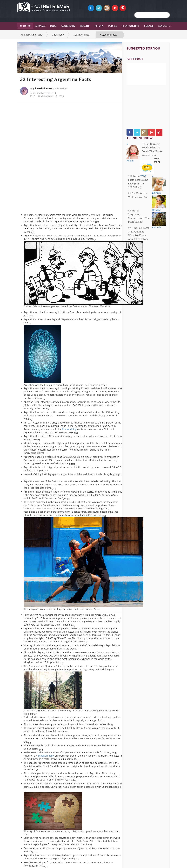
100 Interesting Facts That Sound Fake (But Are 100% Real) (138, 182)
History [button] (99, 26)
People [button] (113, 26)
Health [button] (84, 26)
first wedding (69, 429)
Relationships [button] (131, 26)
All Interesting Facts (31, 35)
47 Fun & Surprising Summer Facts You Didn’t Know (139, 216)
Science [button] (149, 26)
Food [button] (53, 26)
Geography (58, 35)
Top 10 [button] (25, 26)
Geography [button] (68, 26)
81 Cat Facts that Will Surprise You (138, 195)
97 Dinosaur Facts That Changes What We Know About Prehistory (139, 233)
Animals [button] (40, 26)
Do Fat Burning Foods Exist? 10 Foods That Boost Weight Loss (152, 150)
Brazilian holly (46, 756)
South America (81, 35)
